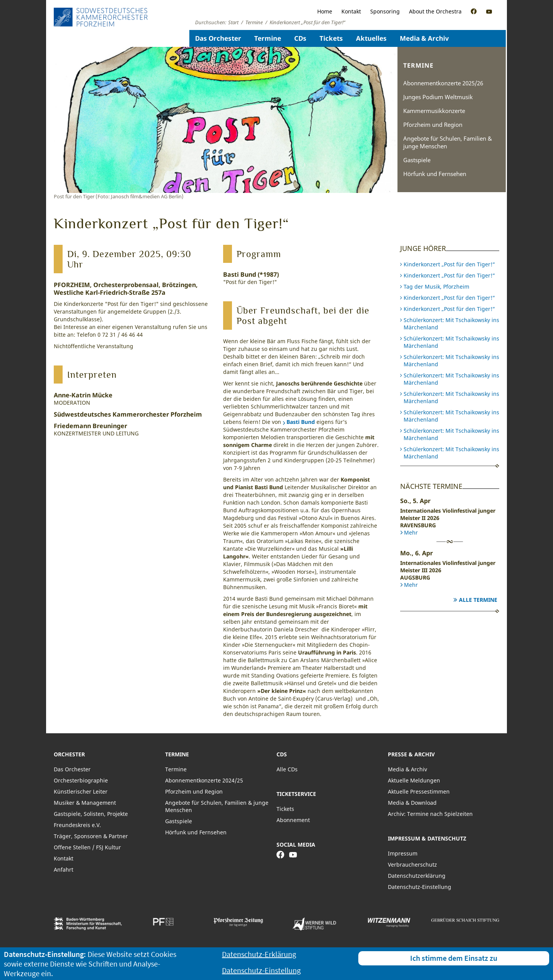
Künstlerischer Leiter (81, 791)
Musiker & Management (85, 803)
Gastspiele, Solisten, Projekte (91, 814)
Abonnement (293, 820)
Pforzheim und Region (433, 125)
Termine (268, 38)
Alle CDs (287, 769)
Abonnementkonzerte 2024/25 (204, 780)
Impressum (403, 853)
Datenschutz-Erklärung (259, 954)
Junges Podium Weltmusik (438, 97)
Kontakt (351, 11)
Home (325, 11)
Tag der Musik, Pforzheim (436, 287)
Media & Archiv (424, 38)
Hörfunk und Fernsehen (435, 174)
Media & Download (412, 803)
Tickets (331, 38)
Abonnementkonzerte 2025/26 (443, 83)
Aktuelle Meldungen (414, 780)
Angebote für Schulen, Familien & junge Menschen (448, 142)
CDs (300, 38)
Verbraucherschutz (412, 865)
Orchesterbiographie (81, 780)
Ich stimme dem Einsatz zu (454, 958)
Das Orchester (218, 38)
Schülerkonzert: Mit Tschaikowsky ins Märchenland (451, 324)
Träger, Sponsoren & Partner (91, 836)
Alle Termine (478, 600)
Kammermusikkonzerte (434, 111)
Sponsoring (385, 11)
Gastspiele (417, 160)
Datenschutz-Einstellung (420, 887)
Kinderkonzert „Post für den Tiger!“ (449, 264)
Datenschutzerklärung (417, 876)
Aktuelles (371, 38)
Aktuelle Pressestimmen (419, 791)
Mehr (411, 532)
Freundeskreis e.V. (77, 825)
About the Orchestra (435, 11)
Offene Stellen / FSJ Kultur (87, 847)
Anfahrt (64, 870)
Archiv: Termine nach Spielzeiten (430, 814)
